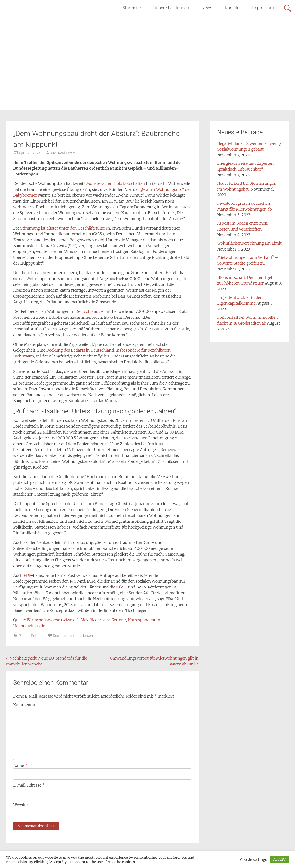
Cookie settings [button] (253, 860)
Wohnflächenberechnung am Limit (249, 243)
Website (20, 805)
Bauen (25, 636)
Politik (36, 636)
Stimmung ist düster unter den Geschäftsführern (65, 228)
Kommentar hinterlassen (73, 636)
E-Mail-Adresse (29, 785)
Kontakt (232, 8)
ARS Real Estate (63, 153)
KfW (120, 587)
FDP (27, 575)
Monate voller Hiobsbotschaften (116, 183)
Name (20, 765)
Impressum (263, 8)
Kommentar (26, 705)
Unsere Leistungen (171, 8)
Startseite (132, 8)
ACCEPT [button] (280, 860)
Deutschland (87, 311)
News (207, 8)
